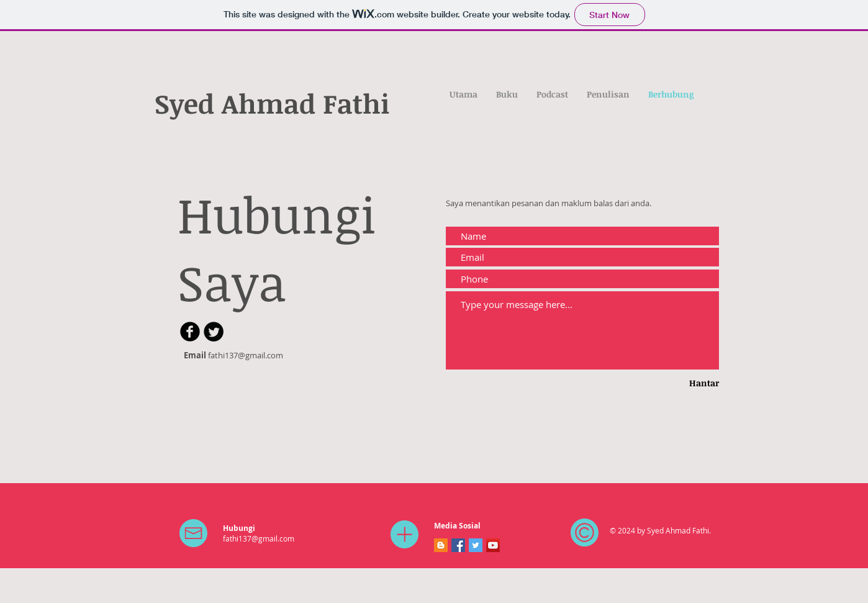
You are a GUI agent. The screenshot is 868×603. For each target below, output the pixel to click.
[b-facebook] (190, 332)
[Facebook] (458, 545)
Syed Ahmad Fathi (272, 103)
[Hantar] (685, 383)
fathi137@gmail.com (246, 355)
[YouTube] (493, 545)
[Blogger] (441, 545)
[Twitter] (476, 545)
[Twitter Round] (214, 332)
